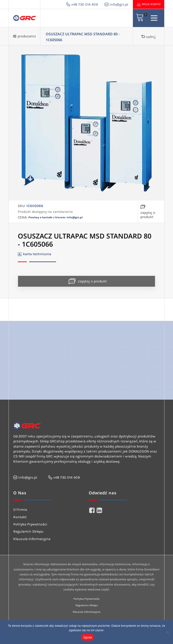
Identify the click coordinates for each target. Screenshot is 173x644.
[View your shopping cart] (140, 18)
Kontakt (20, 517)
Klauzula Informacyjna (32, 539)
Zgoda (88, 637)
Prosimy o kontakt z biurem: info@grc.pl (56, 217)
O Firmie (20, 510)
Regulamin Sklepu (28, 531)
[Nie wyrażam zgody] (167, 632)
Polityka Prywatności (30, 524)
